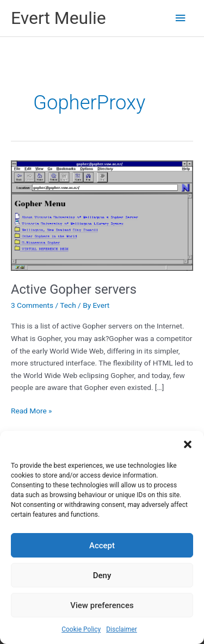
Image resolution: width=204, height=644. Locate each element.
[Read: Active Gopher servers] (102, 215)
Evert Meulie (58, 18)
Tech (68, 305)
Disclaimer (122, 629)
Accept (102, 546)
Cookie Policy (81, 629)
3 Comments (32, 305)
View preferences (102, 605)
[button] (188, 444)
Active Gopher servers (74, 289)
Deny (102, 575)
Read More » (32, 411)
